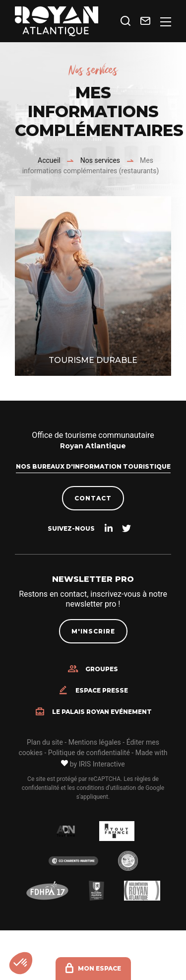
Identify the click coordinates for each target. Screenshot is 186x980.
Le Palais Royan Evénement (102, 712)
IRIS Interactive (102, 764)
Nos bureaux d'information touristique (93, 466)
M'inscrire (93, 631)
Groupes (102, 669)
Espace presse (102, 691)
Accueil (49, 160)
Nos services (100, 160)
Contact (93, 498)
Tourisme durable (93, 360)
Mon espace (99, 968)
